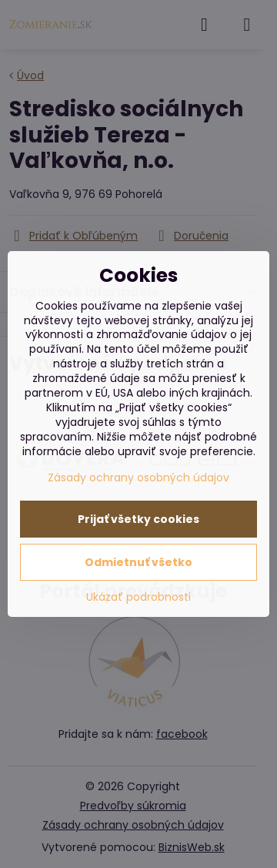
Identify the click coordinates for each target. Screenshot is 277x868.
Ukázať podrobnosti (138, 597)
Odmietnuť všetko (138, 562)
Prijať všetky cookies (138, 519)
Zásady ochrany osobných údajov (138, 478)
